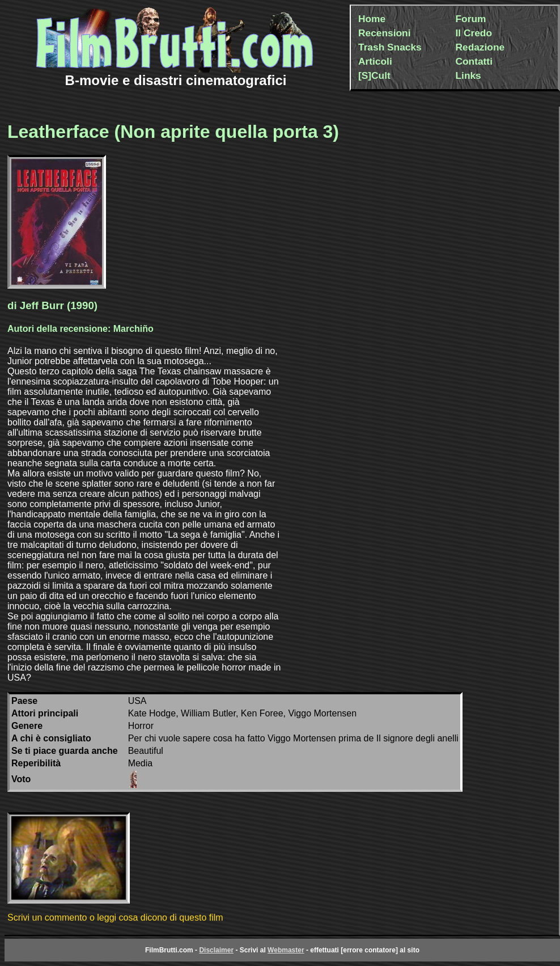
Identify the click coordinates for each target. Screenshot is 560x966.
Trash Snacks (390, 47)
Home (372, 19)
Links (468, 75)
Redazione (480, 47)
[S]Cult (374, 75)
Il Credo (474, 33)
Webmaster (286, 950)
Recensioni (384, 33)
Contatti (474, 61)
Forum (471, 19)
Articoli (375, 61)
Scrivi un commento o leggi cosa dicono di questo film (115, 918)
